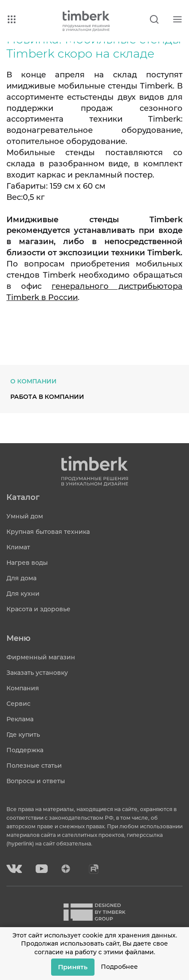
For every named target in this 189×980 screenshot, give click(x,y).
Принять (73, 967)
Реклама (20, 719)
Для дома (21, 578)
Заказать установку (37, 673)
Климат (18, 547)
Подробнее (119, 967)
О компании (34, 381)
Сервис (18, 704)
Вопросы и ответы (36, 781)
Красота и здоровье (38, 609)
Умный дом (25, 516)
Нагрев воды (27, 563)
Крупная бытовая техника (48, 532)
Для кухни (23, 594)
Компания (23, 688)
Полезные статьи (34, 766)
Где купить (23, 735)
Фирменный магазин (41, 657)
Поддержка (25, 750)
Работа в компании (47, 397)
